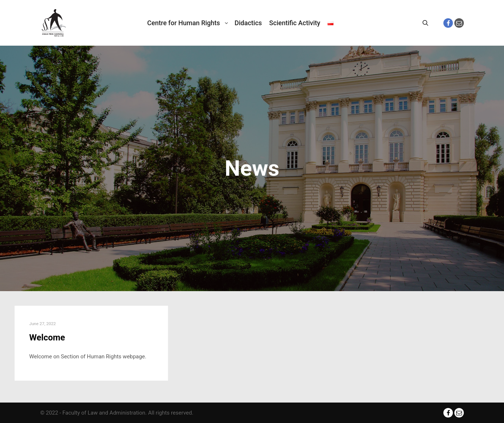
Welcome (47, 338)
